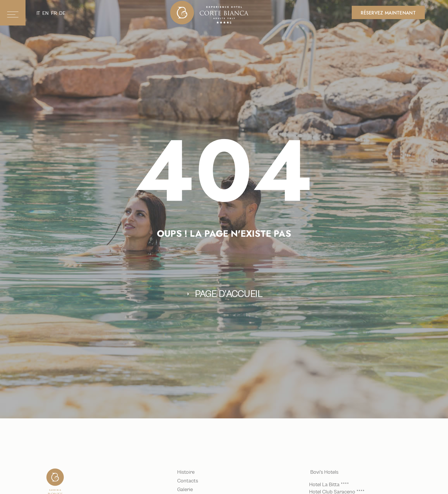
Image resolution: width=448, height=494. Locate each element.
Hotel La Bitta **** (330, 485)
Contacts (189, 481)
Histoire (187, 472)
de (62, 13)
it (38, 13)
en (46, 13)
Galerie (186, 490)
